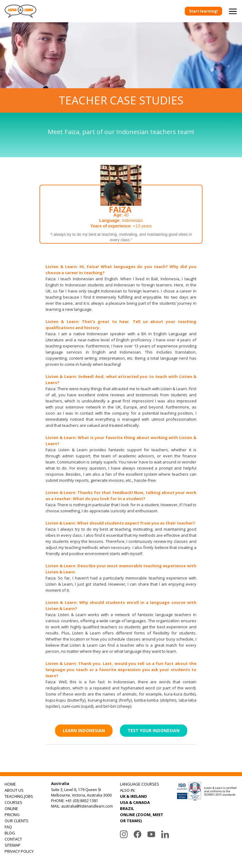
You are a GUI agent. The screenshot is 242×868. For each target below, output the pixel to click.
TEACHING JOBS (19, 796)
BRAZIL (127, 808)
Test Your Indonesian (154, 730)
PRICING (12, 815)
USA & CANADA (135, 802)
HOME (10, 784)
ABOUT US (14, 790)
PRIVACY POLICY (19, 851)
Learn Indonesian (84, 730)
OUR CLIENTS (17, 821)
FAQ (8, 827)
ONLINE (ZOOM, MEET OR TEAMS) (142, 818)
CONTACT (13, 839)
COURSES (13, 802)
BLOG (10, 833)
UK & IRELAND (134, 796)
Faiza (120, 209)
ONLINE (11, 808)
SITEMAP (13, 845)
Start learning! (203, 11)
